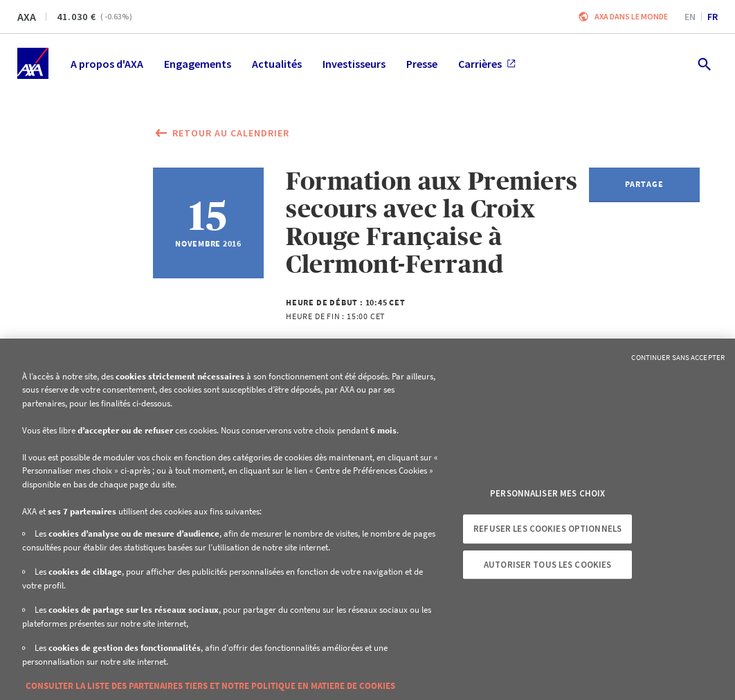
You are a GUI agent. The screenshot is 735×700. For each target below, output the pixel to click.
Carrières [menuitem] (487, 64)
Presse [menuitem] (422, 64)
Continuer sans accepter (678, 357)
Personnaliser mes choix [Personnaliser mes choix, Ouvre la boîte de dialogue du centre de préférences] (547, 493)
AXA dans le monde (631, 16)
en (690, 17)
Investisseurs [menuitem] (354, 64)
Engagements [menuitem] (198, 64)
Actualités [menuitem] (277, 64)
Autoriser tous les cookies (547, 565)
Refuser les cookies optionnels (547, 529)
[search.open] (704, 63)
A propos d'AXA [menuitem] (107, 64)
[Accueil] (33, 63)
